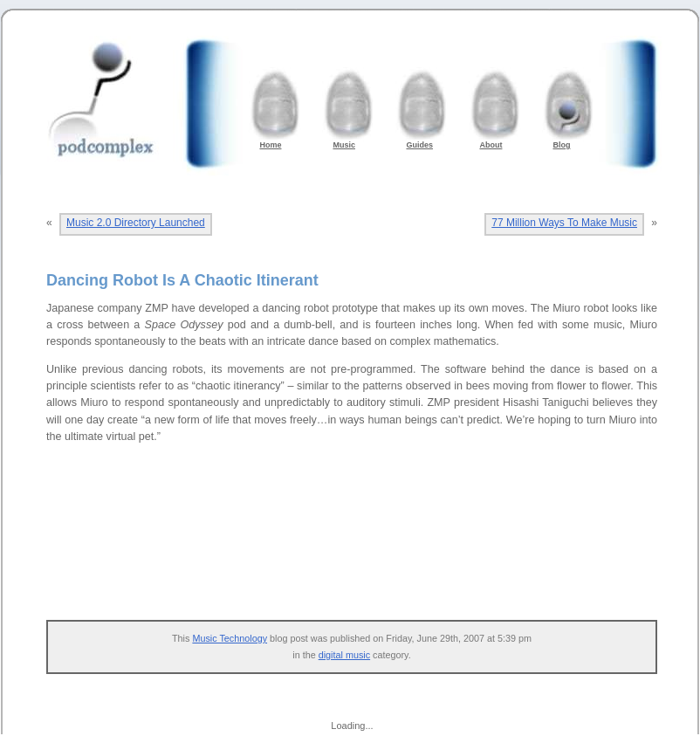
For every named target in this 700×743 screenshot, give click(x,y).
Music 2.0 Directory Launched (136, 223)
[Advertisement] (360, 550)
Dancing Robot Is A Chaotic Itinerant (182, 280)
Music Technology (230, 638)
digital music (344, 655)
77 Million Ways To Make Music (564, 223)
